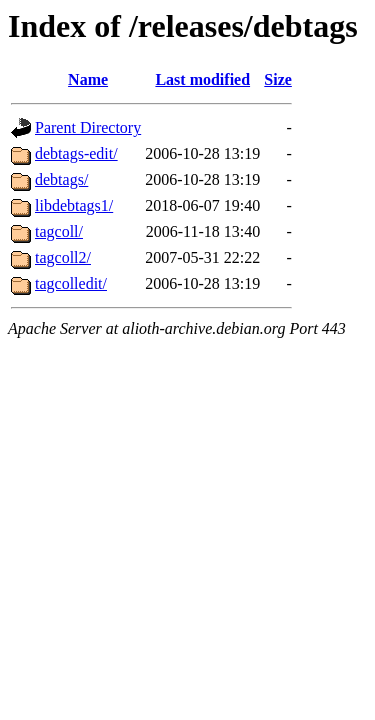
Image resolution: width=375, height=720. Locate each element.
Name (88, 79)
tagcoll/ (59, 231)
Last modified (202, 79)
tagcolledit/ (71, 283)
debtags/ (61, 179)
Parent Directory (88, 127)
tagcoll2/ (63, 257)
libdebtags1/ (74, 205)
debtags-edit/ (76, 153)
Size (278, 79)
